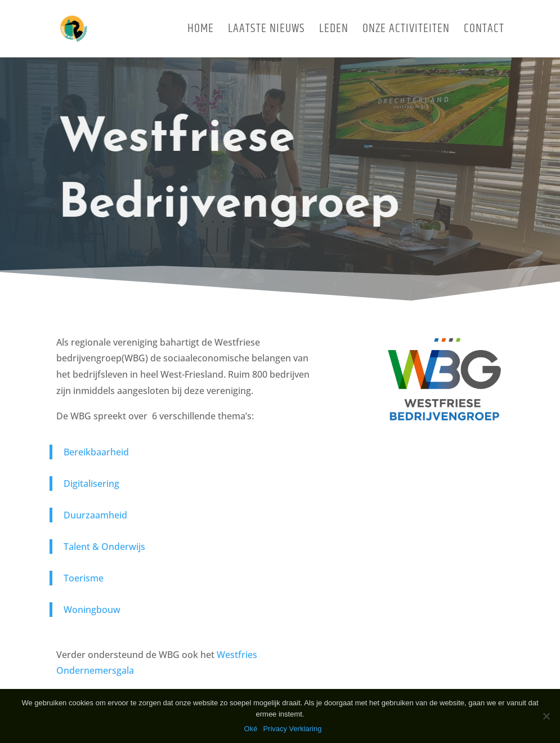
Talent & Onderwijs (104, 547)
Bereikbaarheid (96, 452)
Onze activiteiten (406, 32)
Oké (251, 729)
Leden (334, 32)
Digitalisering (91, 484)
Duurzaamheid (95, 515)
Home (201, 32)
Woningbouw (92, 610)
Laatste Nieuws (266, 32)
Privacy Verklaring (292, 729)
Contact (484, 32)
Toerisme (84, 578)
